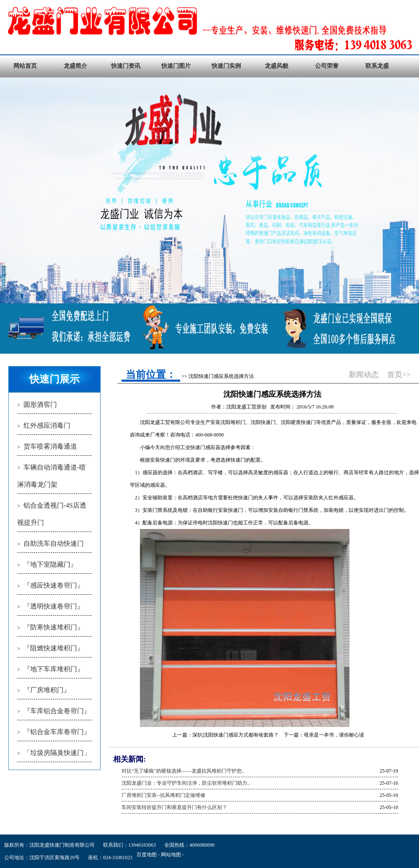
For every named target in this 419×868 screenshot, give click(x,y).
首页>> (399, 375)
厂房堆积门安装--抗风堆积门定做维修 (163, 795)
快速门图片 (176, 66)
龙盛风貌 (277, 66)
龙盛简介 (75, 66)
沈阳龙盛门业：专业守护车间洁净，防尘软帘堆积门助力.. (186, 783)
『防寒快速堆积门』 (54, 627)
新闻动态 (364, 375)
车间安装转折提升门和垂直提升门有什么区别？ (174, 807)
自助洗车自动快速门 (54, 543)
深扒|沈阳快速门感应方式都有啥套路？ (235, 735)
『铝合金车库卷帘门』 (57, 732)
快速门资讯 (126, 66)
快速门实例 (226, 66)
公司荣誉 (327, 66)
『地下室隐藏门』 (50, 564)
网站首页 (25, 66)
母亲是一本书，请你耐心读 (334, 735)
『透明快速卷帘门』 (54, 606)
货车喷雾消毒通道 (50, 446)
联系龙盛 (377, 66)
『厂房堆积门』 (47, 690)
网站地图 (171, 855)
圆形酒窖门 (40, 404)
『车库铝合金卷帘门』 (57, 711)
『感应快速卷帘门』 (54, 585)
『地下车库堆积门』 (54, 669)
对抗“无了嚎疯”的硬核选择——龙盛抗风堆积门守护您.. (183, 771)
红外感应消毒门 (47, 425)
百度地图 (147, 855)
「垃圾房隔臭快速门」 (57, 753)
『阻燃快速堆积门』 (54, 648)
